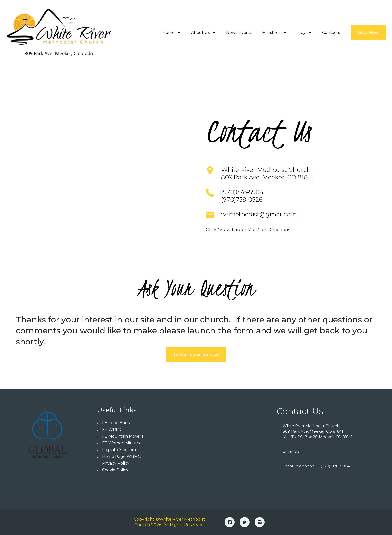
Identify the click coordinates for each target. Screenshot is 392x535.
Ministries (274, 33)
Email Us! (291, 451)
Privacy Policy (116, 463)
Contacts (331, 32)
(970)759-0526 (242, 200)
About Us (204, 33)
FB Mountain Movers (123, 436)
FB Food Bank (116, 423)
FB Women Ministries (123, 443)
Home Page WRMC (121, 457)
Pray (304, 33)
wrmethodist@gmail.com (259, 214)
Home (172, 33)
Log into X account (121, 450)
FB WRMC (112, 430)
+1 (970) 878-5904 (333, 466)
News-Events (239, 32)
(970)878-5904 (242, 192)
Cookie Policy (115, 470)
